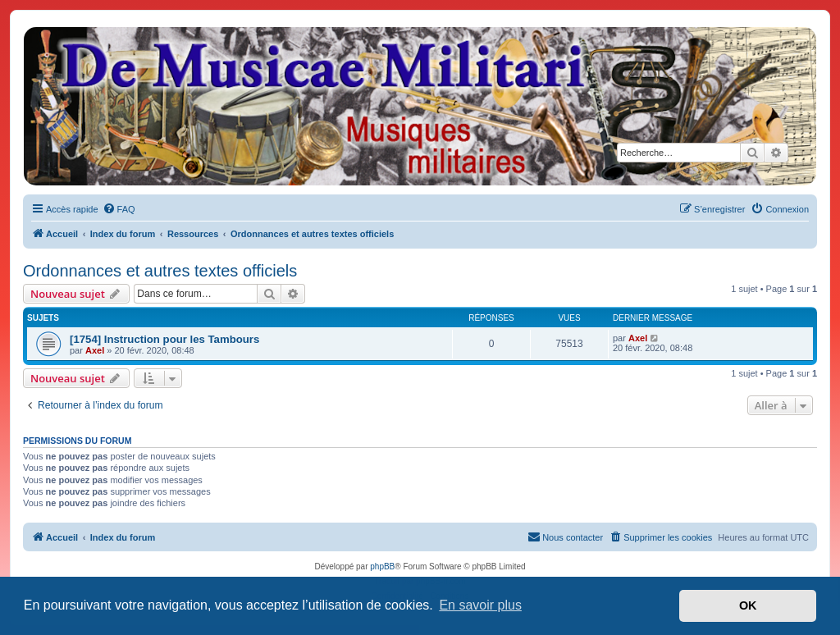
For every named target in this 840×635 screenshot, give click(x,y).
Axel (95, 350)
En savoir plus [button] (480, 605)
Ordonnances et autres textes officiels (160, 271)
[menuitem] (119, 209)
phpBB (382, 566)
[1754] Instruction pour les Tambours (164, 339)
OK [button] (748, 605)
